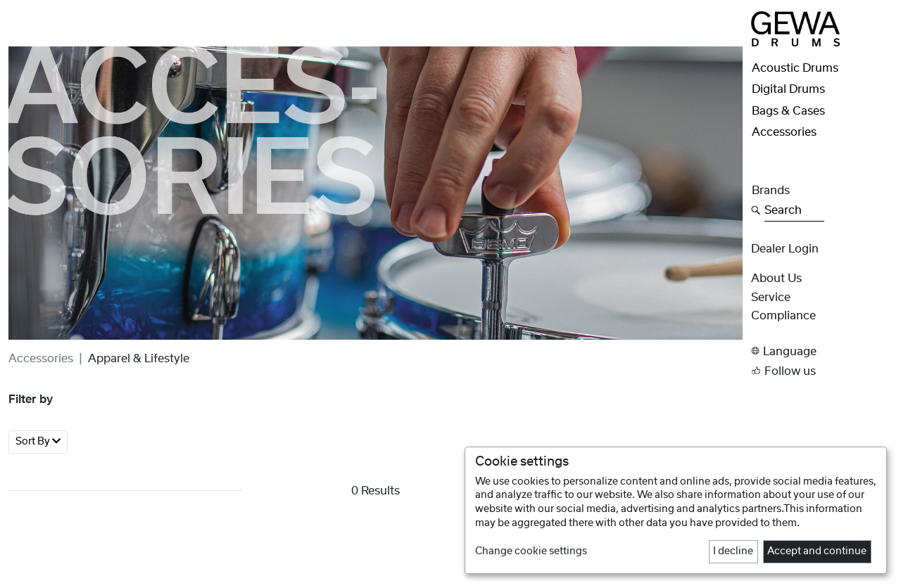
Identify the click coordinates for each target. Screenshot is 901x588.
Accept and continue (817, 551)
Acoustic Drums (795, 68)
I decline (733, 551)
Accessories (41, 359)
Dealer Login (785, 249)
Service (771, 298)
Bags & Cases (788, 111)
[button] (822, 351)
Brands (771, 191)
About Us (776, 279)
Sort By (38, 441)
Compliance (783, 316)
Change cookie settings (531, 551)
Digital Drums (788, 89)
